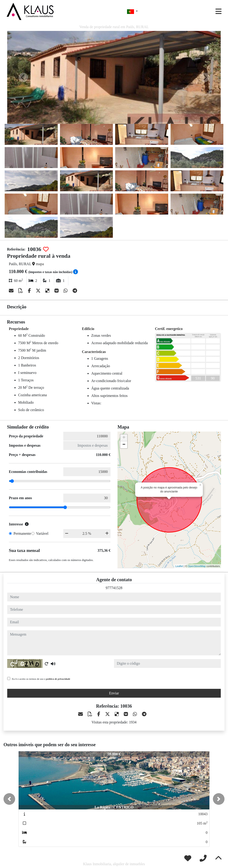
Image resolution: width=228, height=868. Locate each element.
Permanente (22, 533)
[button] (9, 799)
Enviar (114, 693)
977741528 (114, 588)
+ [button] (124, 438)
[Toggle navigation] (218, 11)
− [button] (124, 445)
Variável (42, 533)
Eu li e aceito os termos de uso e (41, 679)
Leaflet (179, 566)
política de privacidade (58, 679)
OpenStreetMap (197, 566)
